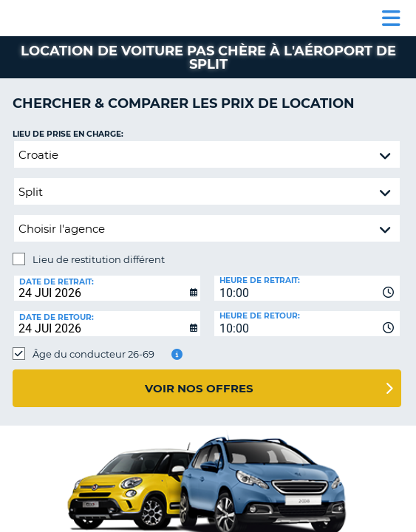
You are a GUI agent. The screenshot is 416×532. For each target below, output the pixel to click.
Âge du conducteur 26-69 (93, 354)
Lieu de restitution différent (99, 259)
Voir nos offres (199, 388)
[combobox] (307, 288)
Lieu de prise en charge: (68, 134)
